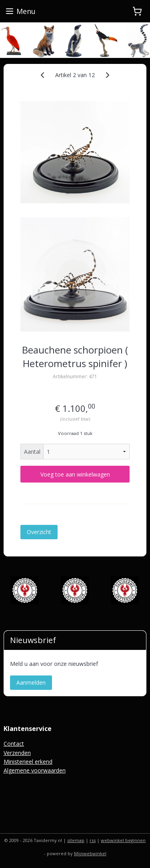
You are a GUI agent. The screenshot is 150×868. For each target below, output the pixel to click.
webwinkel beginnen (123, 840)
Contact (14, 744)
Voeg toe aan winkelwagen (75, 474)
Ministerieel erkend (28, 762)
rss (93, 840)
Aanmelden (31, 682)
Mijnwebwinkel (90, 853)
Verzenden (17, 753)
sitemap (76, 840)
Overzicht (39, 532)
